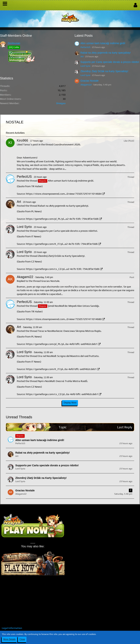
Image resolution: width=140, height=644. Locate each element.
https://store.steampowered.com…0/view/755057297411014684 (64, 194)
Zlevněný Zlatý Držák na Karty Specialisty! (104, 71)
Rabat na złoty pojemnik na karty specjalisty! (106, 53)
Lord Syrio (85, 66)
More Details (9, 639)
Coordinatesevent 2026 (67, 144)
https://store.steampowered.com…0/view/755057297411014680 (64, 319)
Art (82, 57)
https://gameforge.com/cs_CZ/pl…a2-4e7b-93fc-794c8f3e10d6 (63, 269)
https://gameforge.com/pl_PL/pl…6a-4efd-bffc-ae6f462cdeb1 (62, 344)
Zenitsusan (14, 43)
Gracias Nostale (90, 81)
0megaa (61, 103)
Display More (70, 403)
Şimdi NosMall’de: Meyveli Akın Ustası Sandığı (73, 306)
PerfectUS (85, 47)
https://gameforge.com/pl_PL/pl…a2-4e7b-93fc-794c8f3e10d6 (62, 219)
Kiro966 (22, 140)
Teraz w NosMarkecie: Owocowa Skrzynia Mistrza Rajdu (69, 331)
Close (22, 639)
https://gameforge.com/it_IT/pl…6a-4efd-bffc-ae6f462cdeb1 (61, 369)
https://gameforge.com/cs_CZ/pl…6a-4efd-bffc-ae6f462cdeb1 (62, 394)
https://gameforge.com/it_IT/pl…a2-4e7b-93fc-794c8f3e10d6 (62, 244)
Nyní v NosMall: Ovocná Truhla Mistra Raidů (63, 381)
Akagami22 (86, 85)
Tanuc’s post (31, 144)
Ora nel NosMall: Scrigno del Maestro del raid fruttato (68, 356)
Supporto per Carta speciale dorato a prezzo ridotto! (110, 62)
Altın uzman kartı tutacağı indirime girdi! (103, 43)
